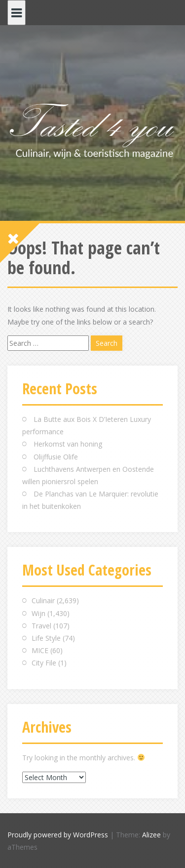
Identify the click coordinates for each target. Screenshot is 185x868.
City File (44, 663)
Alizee (151, 835)
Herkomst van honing (68, 444)
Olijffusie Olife (56, 457)
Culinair (43, 600)
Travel (41, 626)
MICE (40, 650)
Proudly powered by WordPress (58, 835)
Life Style (46, 638)
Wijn (38, 613)
